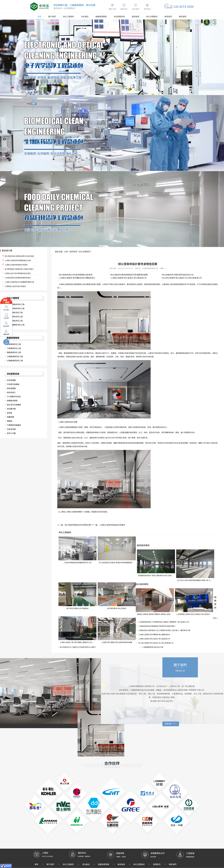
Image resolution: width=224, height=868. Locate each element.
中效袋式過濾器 (13, 386)
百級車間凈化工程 (14, 345)
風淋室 (10, 415)
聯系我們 (177, 16)
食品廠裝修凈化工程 (15, 317)
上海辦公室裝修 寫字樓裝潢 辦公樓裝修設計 (74, 278)
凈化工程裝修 (73, 16)
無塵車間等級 (102, 16)
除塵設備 (10, 420)
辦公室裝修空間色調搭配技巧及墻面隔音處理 (126, 275)
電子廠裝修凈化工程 (15, 313)
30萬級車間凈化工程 (15, 362)
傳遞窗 (10, 424)
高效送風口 (11, 394)
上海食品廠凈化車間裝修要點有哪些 (18, 278)
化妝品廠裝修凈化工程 (16, 305)
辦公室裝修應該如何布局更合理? (75, 525)
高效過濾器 (11, 390)
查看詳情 (175, 726)
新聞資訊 (150, 847)
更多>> (216, 618)
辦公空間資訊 (80, 252)
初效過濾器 (11, 382)
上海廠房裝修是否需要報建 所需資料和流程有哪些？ (157, 626)
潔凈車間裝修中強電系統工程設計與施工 (19, 269)
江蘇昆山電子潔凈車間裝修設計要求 (18, 274)
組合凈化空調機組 (14, 407)
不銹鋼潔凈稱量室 (14, 428)
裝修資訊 (163, 16)
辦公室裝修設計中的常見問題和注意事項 (73, 275)
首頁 (46, 16)
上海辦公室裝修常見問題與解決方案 (18, 261)
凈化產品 (87, 16)
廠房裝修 (134, 16)
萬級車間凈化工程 (14, 354)
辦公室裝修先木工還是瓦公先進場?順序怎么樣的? (78, 647)
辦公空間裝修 (148, 16)
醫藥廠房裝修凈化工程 (16, 309)
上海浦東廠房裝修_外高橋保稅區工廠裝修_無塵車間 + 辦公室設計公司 (164, 622)
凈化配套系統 (119, 16)
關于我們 (58, 16)
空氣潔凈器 (11, 432)
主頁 (64, 252)
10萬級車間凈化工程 (15, 358)
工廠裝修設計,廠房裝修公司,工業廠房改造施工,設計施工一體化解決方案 (164, 630)
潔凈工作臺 (11, 436)
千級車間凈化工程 (14, 350)
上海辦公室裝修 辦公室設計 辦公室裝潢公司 (126, 278)
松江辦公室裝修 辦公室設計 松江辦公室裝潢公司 (179, 278)
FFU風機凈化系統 (14, 399)
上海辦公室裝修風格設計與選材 (104, 525)
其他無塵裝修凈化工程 (16, 326)
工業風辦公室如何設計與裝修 (15, 287)
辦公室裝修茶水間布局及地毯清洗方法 (176, 275)
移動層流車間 (12, 403)
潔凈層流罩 (11, 411)
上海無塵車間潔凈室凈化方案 (152, 647)
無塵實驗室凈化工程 (15, 322)
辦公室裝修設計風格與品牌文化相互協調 (19, 257)
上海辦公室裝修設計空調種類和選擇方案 (19, 282)
